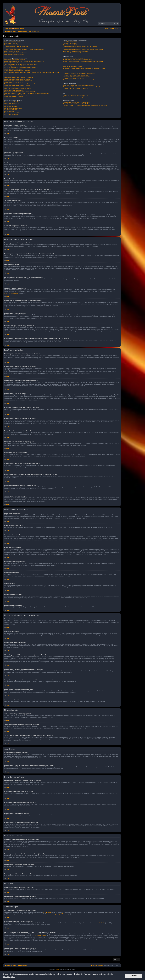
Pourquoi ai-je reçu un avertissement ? (14, 90)
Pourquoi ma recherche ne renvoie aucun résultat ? (76, 75)
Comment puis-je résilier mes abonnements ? (74, 90)
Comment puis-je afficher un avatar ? (13, 69)
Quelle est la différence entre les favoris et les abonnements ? (78, 85)
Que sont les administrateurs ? (71, 42)
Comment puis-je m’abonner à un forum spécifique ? (76, 88)
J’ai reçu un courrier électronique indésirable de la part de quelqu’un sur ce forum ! (83, 61)
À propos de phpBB (58, 914)
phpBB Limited (47, 912)
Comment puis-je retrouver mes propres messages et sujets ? (78, 80)
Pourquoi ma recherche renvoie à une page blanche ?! (77, 77)
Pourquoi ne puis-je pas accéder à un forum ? (16, 87)
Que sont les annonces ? (10, 110)
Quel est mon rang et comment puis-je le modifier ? (17, 71)
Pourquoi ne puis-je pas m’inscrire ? (13, 45)
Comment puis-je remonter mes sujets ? (14, 96)
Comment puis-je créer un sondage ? (13, 82)
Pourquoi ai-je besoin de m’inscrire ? (13, 42)
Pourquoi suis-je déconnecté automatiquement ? (16, 53)
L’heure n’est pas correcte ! (11, 63)
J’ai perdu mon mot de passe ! (12, 51)
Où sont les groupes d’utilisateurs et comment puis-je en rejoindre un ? (81, 46)
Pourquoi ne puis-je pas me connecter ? (14, 48)
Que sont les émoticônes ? (11, 105)
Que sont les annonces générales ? (13, 108)
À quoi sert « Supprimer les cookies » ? (14, 54)
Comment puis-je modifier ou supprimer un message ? (18, 79)
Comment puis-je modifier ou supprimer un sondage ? (18, 86)
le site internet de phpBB (11, 293)
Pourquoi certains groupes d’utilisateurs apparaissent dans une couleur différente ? (84, 50)
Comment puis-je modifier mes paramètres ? (15, 60)
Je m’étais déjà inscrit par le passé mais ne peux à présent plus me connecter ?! (24, 50)
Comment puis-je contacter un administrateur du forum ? (77, 107)
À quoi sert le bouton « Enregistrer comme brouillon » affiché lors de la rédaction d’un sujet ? (27, 93)
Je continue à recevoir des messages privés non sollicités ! (78, 60)
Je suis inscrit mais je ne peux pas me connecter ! (17, 46)
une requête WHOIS (40, 936)
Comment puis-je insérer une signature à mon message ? (19, 81)
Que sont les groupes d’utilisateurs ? (72, 45)
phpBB (57, 969)
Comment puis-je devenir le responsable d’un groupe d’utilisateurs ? (80, 48)
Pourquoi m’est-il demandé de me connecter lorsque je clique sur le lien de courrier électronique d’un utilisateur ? (32, 72)
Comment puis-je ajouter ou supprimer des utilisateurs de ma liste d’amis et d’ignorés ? (85, 68)
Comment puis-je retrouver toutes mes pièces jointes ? (77, 97)
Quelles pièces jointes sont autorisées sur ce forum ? (76, 95)
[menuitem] (22, 28)
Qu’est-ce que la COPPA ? (11, 43)
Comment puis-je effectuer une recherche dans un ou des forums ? (80, 74)
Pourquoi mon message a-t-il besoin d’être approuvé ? (18, 95)
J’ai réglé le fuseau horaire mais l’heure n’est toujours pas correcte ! (21, 64)
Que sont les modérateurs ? (70, 43)
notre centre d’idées (100, 923)
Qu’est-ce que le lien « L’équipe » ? (72, 53)
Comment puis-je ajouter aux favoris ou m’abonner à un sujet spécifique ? (81, 87)
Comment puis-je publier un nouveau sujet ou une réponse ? (19, 78)
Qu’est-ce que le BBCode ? (11, 102)
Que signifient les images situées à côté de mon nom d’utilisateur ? (21, 68)
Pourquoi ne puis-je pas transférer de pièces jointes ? (18, 89)
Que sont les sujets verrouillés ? (12, 113)
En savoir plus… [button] (9, 977)
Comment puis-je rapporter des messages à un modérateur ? (19, 92)
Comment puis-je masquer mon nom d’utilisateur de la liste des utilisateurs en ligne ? (25, 61)
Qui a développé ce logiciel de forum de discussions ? (76, 102)
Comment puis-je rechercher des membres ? (74, 78)
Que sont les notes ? (9, 111)
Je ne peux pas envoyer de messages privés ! (74, 58)
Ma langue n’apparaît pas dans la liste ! (14, 66)
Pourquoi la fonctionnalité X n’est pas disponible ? (75, 104)
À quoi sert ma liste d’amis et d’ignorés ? (73, 67)
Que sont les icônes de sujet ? (12, 114)
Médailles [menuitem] (16, 28)
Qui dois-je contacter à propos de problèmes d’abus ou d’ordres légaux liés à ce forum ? (85, 105)
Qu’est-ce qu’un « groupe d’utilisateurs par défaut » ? (76, 51)
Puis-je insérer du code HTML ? (12, 103)
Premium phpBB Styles (68, 971)
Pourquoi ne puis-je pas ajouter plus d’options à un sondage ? (20, 84)
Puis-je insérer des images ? (11, 107)
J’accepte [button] (134, 976)
